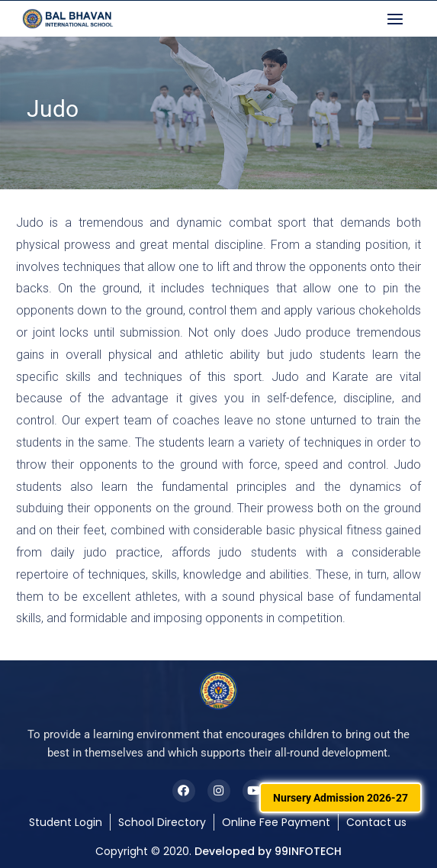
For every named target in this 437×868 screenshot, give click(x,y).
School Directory (162, 822)
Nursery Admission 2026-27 (341, 798)
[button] (399, 19)
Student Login (66, 822)
